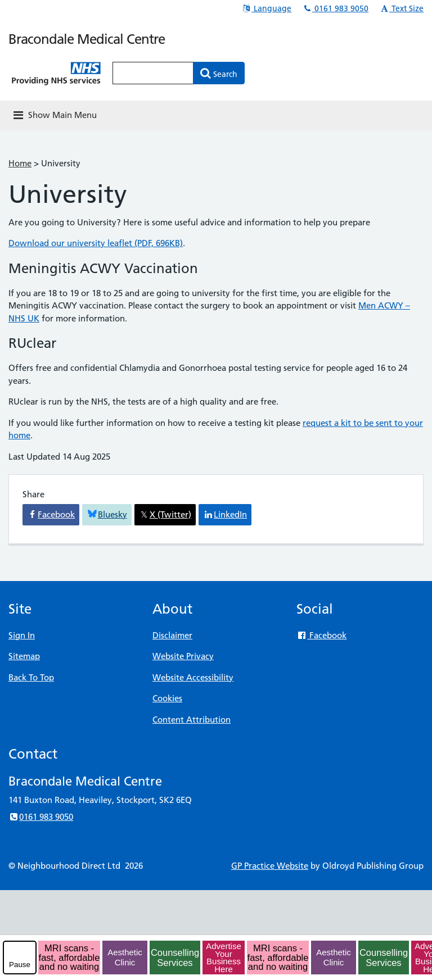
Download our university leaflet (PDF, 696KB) (96, 243)
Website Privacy (183, 656)
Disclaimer (172, 635)
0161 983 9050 (335, 8)
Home (20, 163)
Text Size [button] (401, 8)
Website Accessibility (193, 677)
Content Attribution (192, 720)
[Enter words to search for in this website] (153, 73)
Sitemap (24, 656)
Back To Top (31, 677)
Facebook (321, 635)
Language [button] (266, 8)
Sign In (22, 635)
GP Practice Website (270, 866)
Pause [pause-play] (20, 965)
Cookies (167, 698)
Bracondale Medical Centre (87, 39)
